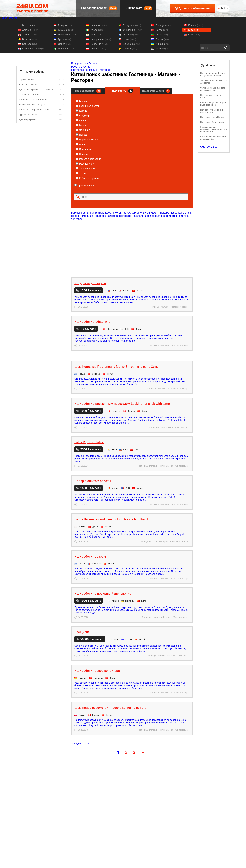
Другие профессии (28, 120)
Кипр (96, 35)
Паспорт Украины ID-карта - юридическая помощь (213, 74)
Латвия (162, 30)
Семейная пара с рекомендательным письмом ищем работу (214, 129)
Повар (81, 144)
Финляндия (132, 30)
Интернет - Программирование (34, 110)
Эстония (163, 49)
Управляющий (86, 169)
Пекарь (82, 135)
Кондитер (83, 116)
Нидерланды (101, 39)
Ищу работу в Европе (84, 64)
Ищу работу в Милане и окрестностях (211, 111)
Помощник (84, 149)
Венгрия (65, 25)
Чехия (130, 39)
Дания (64, 44)
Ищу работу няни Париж (212, 117)
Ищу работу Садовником (212, 122)
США (194, 35)
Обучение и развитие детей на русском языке (213, 89)
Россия (162, 39)
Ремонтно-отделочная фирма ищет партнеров (214, 104)
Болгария (30, 44)
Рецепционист (85, 164)
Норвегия (99, 44)
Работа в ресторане (88, 159)
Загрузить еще (80, 744)
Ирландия (66, 49)
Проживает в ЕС (85, 186)
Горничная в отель (88, 106)
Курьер (82, 120)
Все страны (29, 25)
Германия (67, 30)
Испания (99, 25)
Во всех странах (9, 18)
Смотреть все (209, 147)
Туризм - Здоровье (28, 115)
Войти (225, 8)
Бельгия (29, 39)
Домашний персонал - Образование (36, 90)
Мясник (82, 125)
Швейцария (133, 44)
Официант (83, 130)
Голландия (67, 35)
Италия (98, 30)
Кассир (82, 111)
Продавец (83, 154)
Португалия (132, 25)
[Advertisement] (132, 247)
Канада (196, 25)
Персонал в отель (87, 140)
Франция (131, 35)
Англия (29, 35)
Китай (194, 30)
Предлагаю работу (99, 8)
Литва (162, 35)
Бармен (82, 101)
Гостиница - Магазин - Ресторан (34, 100)
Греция (65, 39)
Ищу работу (139, 8)
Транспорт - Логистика (30, 95)
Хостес (81, 173)
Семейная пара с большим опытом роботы (213, 138)
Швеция (130, 49)
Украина (163, 44)
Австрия (30, 30)
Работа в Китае (81, 67)
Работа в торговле (88, 178)
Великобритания (35, 49)
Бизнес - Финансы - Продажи (33, 105)
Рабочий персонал (28, 85)
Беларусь (163, 25)
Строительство (26, 80)
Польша (98, 49)
